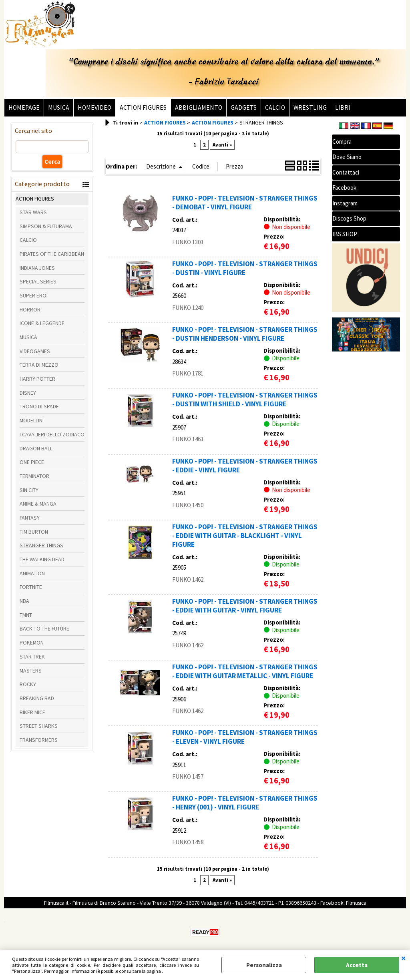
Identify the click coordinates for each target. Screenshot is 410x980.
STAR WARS (33, 212)
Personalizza (264, 965)
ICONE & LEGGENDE (42, 323)
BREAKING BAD (37, 698)
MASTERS (31, 671)
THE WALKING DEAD (42, 559)
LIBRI (343, 107)
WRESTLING (310, 107)
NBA (24, 601)
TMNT (26, 615)
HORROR (30, 309)
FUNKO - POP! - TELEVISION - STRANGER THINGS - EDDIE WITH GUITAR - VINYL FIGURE (245, 606)
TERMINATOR (34, 476)
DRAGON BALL (36, 448)
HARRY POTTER (37, 379)
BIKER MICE (32, 712)
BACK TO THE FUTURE (44, 629)
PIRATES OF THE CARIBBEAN (52, 254)
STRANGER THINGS (41, 545)
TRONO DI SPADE (39, 406)
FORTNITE (31, 587)
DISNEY (28, 393)
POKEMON (32, 643)
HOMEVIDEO (94, 107)
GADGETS (244, 107)
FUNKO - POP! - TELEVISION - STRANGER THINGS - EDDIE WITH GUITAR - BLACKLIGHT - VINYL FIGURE (245, 536)
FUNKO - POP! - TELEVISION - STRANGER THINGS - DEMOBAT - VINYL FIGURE (245, 203)
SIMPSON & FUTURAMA (46, 226)
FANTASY (30, 518)
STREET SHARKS (39, 726)
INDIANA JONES (37, 268)
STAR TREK (32, 657)
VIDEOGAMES (35, 351)
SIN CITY (29, 490)
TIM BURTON (34, 532)
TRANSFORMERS (39, 740)
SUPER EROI (34, 295)
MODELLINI (32, 420)
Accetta (357, 965)
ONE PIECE (32, 462)
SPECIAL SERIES (38, 281)
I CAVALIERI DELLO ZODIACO (52, 434)
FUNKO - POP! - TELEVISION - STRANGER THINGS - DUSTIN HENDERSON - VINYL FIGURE (245, 334)
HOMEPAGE (24, 107)
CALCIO (275, 107)
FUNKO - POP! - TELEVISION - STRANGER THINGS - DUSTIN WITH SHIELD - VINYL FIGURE (245, 400)
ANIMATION (32, 573)
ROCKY (28, 684)
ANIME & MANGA (38, 504)
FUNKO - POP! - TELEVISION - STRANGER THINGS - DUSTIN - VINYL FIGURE (245, 268)
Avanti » (222, 145)
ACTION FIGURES (143, 107)
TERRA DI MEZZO (39, 365)
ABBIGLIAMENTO (199, 107)
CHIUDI (404, 958)
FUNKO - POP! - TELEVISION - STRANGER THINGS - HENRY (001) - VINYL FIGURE (245, 803)
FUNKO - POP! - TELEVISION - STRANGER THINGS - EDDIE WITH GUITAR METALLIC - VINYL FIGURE (245, 671)
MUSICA (59, 107)
